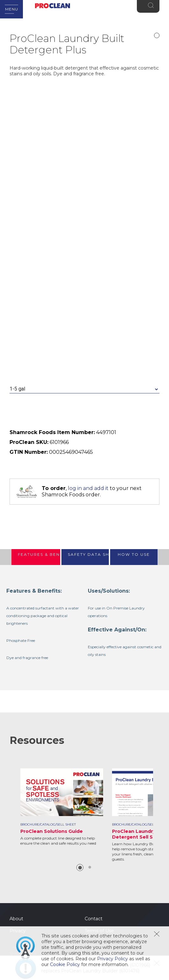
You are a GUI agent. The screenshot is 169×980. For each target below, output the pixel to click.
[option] (62, 807)
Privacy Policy (113, 959)
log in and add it (88, 488)
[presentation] (36, 557)
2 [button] (90, 868)
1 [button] (80, 868)
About (16, 919)
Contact (94, 919)
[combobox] (84, 389)
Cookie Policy (65, 964)
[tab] (36, 557)
